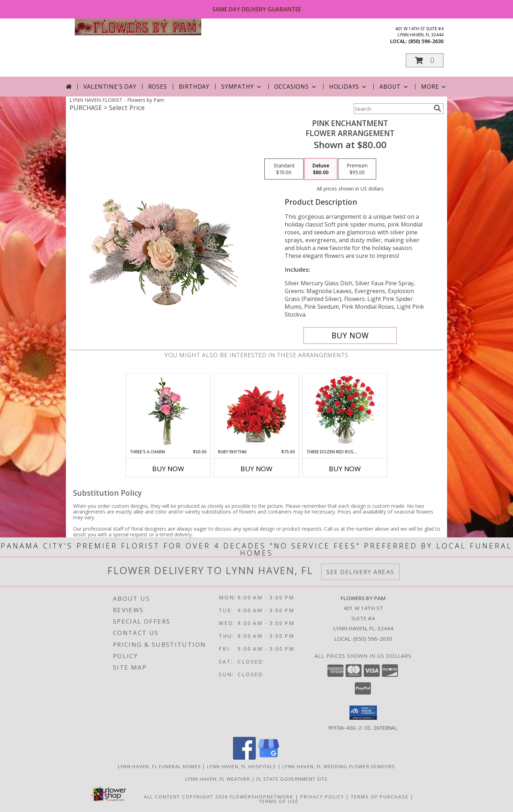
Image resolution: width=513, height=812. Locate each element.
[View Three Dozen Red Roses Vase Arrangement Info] (345, 411)
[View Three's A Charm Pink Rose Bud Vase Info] (168, 411)
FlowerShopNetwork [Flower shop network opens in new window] (262, 796)
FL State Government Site (292, 779)
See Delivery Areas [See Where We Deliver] (360, 572)
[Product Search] (392, 109)
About (394, 87)
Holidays (348, 87)
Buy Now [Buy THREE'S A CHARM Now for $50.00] (168, 469)
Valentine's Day (110, 87)
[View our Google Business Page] (269, 757)
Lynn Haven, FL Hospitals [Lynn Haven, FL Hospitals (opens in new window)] (242, 766)
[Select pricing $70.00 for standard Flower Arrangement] (284, 169)
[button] (425, 60)
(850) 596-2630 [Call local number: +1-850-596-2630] (426, 41)
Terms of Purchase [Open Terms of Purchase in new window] (380, 796)
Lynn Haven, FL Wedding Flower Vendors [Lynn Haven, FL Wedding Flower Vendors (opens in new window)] (339, 766)
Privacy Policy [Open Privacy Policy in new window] (322, 796)
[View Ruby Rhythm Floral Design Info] (257, 411)
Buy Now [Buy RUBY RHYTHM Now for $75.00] (256, 469)
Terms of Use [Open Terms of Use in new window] (279, 801)
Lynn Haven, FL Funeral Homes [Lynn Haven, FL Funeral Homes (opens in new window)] (159, 766)
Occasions (296, 87)
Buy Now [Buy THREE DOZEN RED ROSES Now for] (345, 469)
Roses (158, 87)
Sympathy (242, 87)
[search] (437, 108)
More (434, 87)
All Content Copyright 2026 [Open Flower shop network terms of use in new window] (186, 796)
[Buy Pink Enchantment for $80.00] (350, 335)
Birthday (194, 87)
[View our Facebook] (244, 757)
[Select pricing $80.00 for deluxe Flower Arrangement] (321, 169)
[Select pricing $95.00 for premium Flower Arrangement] (357, 169)
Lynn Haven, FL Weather (218, 779)
